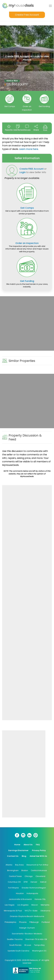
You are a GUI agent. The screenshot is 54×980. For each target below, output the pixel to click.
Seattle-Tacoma (15, 939)
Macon (35, 905)
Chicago (29, 876)
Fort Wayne (13, 888)
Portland (46, 922)
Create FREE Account (17, 56)
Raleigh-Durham (27, 928)
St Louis (28, 945)
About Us (28, 845)
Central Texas (15, 876)
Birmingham (13, 870)
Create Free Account (27, 15)
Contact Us (13, 856)
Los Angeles (23, 905)
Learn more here (29, 149)
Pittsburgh (34, 922)
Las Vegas (10, 905)
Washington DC (39, 951)
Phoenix (23, 922)
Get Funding (44, 106)
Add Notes (18, 128)
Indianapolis (32, 893)
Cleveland (40, 876)
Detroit (43, 882)
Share (36, 128)
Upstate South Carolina (18, 951)
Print (45, 128)
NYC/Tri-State (31, 911)
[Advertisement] (27, 323)
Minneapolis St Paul (13, 911)
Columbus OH (14, 882)
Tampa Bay (39, 945)
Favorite (9, 128)
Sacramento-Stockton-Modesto (27, 934)
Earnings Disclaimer (18, 850)
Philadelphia (10, 922)
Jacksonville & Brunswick (20, 899)
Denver (34, 882)
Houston (20, 893)
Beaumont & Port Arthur (37, 865)
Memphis (45, 905)
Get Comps (10, 106)
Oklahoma (45, 911)
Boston (25, 870)
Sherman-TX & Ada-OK (36, 939)
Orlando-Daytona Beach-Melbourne (27, 916)
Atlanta (9, 865)
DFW (26, 882)
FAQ (38, 845)
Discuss (27, 128)
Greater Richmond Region (34, 888)
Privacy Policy (39, 850)
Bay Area (19, 865)
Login (37, 56)
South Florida (15, 945)
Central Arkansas (39, 870)
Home (17, 845)
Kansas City (40, 899)
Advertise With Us (38, 856)
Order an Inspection (27, 243)
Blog (24, 856)
